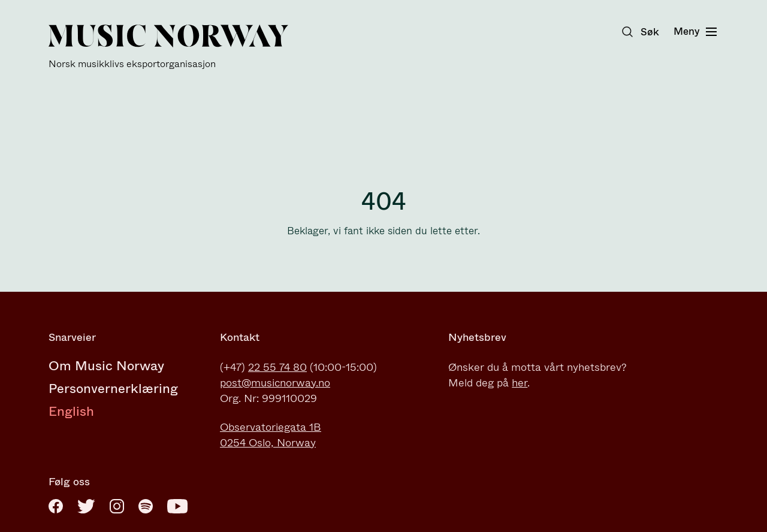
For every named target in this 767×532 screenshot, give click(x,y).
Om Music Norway (106, 366)
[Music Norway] (168, 47)
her (520, 383)
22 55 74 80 (277, 367)
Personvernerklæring (113, 389)
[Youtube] (177, 506)
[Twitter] (86, 506)
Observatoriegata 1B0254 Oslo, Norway (271, 435)
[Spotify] (146, 506)
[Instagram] (117, 506)
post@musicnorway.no (275, 383)
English (71, 411)
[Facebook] (56, 506)
